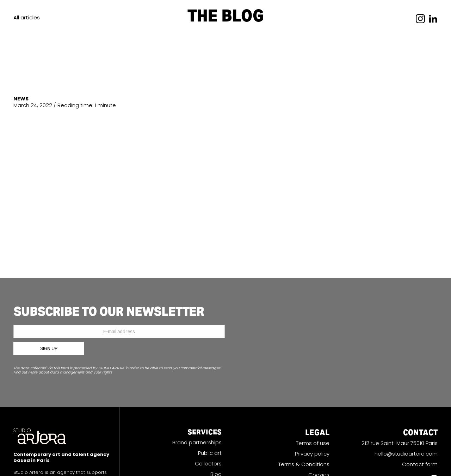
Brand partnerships (197, 443)
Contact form (420, 464)
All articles (27, 17)
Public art (210, 453)
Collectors (208, 464)
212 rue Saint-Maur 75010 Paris (400, 443)
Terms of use (313, 443)
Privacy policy (312, 454)
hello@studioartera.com (406, 454)
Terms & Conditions (304, 464)
